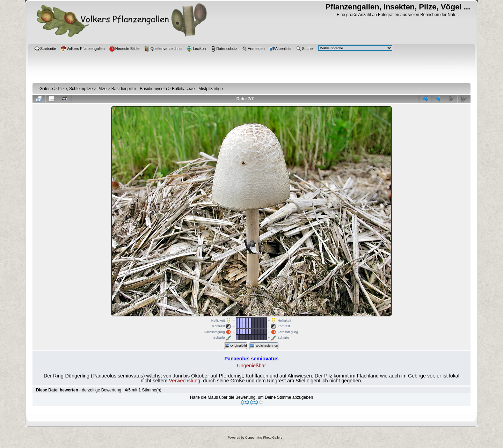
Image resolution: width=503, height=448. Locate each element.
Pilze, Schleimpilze (75, 89)
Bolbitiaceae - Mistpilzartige (197, 89)
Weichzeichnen (264, 346)
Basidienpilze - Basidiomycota (139, 89)
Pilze (102, 89)
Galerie (46, 89)
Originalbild (236, 346)
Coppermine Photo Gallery (264, 438)
